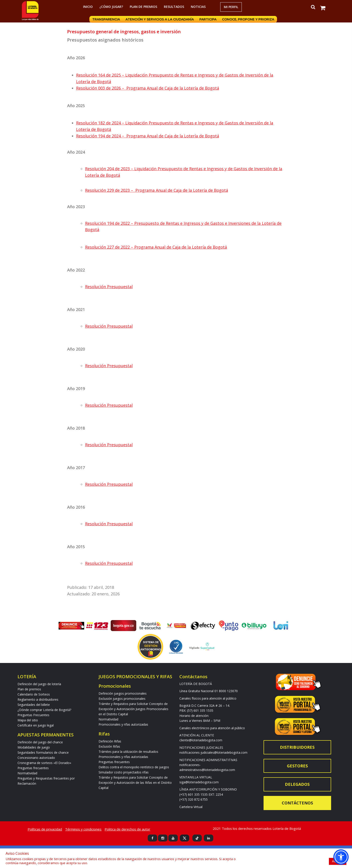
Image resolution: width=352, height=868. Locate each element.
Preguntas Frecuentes (33, 715)
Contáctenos (297, 803)
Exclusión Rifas (109, 746)
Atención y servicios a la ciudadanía (159, 19)
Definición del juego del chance (40, 742)
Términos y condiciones (83, 829)
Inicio (88, 7)
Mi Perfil (231, 7)
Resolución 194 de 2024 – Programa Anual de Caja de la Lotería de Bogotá (148, 136)
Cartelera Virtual (191, 807)
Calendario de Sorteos (34, 694)
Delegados (297, 784)
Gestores (297, 766)
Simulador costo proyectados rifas (124, 772)
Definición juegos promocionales (123, 693)
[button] (341, 857)
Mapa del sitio (28, 720)
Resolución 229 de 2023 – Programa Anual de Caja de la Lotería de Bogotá (157, 190)
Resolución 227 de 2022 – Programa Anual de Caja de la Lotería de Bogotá (156, 247)
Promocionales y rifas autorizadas (123, 724)
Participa (208, 19)
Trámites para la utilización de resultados (128, 752)
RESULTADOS (174, 7)
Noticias (198, 7)
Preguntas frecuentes (33, 768)
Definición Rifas (110, 741)
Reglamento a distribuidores (38, 699)
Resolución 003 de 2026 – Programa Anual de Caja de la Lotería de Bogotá (148, 88)
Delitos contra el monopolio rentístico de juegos (134, 767)
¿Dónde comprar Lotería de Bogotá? (44, 710)
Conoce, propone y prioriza (248, 19)
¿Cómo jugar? (111, 7)
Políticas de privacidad (45, 829)
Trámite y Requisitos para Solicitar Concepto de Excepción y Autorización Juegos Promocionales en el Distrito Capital (133, 709)
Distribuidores (297, 747)
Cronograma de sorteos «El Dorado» (44, 763)
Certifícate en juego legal (36, 725)
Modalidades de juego (34, 747)
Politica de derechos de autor (127, 829)
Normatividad (27, 773)
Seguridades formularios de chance (43, 752)
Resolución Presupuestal (109, 287)
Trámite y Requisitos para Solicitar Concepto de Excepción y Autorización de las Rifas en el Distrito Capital (135, 783)
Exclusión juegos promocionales (122, 699)
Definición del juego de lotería (39, 684)
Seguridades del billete (34, 705)
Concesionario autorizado (36, 758)
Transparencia (105, 19)
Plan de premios (143, 7)
